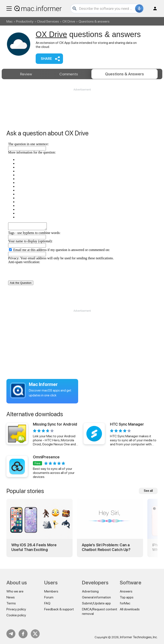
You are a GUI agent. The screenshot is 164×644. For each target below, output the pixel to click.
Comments (69, 74)
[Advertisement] (82, 104)
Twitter (35, 634)
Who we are (15, 591)
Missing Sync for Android (55, 424)
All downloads (130, 609)
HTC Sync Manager (127, 424)
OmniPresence (46, 457)
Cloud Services (48, 21)
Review (26, 74)
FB (23, 634)
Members (51, 591)
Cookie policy (16, 615)
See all (148, 491)
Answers (124, 74)
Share (46, 59)
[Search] (106, 9)
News (11, 597)
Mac (10, 21)
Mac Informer (43, 384)
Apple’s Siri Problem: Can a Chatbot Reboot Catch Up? (106, 547)
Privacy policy (16, 609)
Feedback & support (59, 609)
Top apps (127, 597)
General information (96, 597)
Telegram (11, 634)
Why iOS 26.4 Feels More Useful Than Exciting (34, 547)
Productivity (25, 21)
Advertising (90, 591)
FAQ (47, 603)
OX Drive (69, 21)
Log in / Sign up (153, 9)
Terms (11, 603)
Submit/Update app (96, 603)
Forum (49, 597)
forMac (125, 603)
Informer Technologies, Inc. (139, 637)
